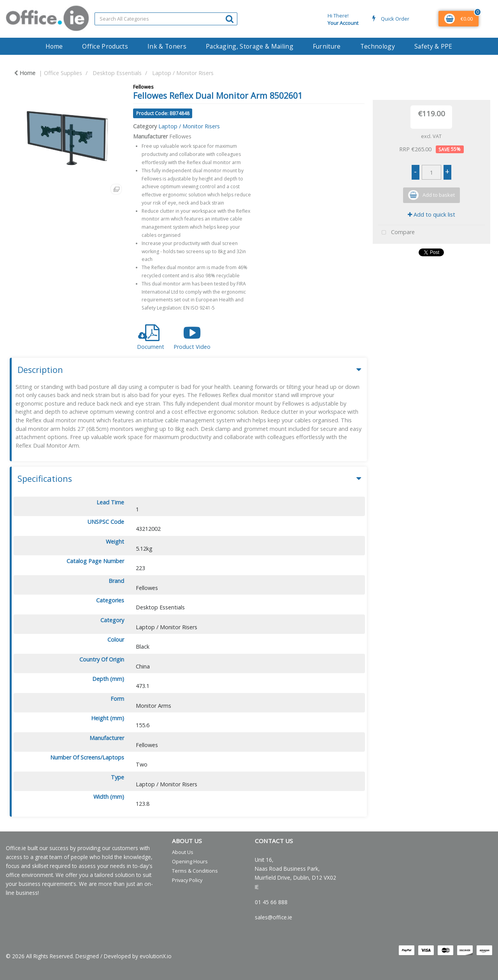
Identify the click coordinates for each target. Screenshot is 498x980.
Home (54, 46)
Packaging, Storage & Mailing (250, 46)
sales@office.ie (274, 917)
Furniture (327, 46)
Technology (378, 46)
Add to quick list (431, 214)
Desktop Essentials (117, 73)
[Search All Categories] (166, 19)
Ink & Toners (167, 46)
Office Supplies (63, 73)
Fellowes (143, 87)
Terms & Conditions (195, 871)
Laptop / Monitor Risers (183, 73)
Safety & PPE (433, 46)
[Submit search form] (230, 18)
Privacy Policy (187, 880)
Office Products (105, 46)
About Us (183, 852)
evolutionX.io (156, 956)
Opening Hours (190, 861)
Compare (396, 233)
